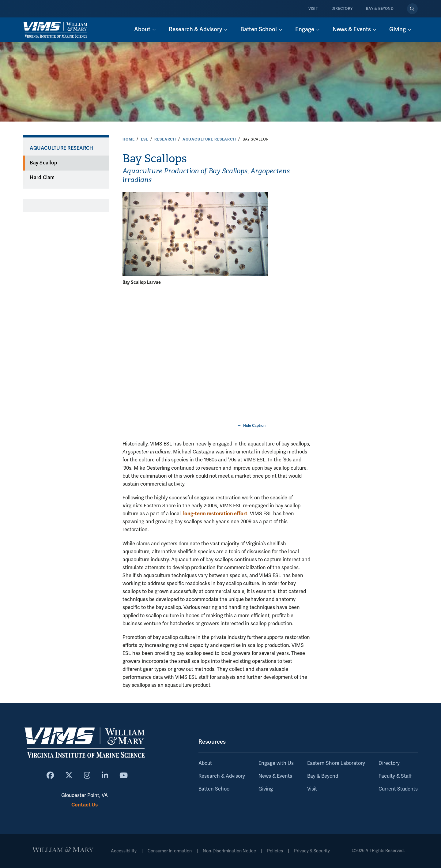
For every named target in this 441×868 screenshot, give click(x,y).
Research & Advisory (222, 776)
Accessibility (124, 851)
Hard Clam (42, 178)
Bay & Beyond (380, 9)
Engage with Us (276, 763)
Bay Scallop (43, 163)
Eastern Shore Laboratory (336, 763)
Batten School (215, 789)
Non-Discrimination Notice (229, 851)
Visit (313, 9)
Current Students (398, 789)
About (205, 763)
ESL (145, 139)
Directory (342, 9)
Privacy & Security (312, 851)
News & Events (275, 776)
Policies (275, 851)
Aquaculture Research (209, 139)
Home (128, 139)
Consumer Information (170, 851)
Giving (266, 789)
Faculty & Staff (395, 776)
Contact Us (85, 805)
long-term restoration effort (215, 514)
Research (165, 139)
